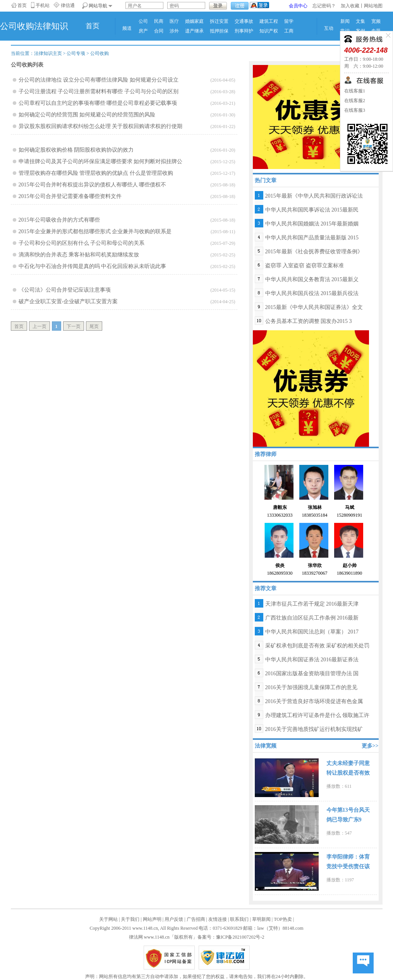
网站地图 (373, 6)
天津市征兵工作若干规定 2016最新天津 (312, 604)
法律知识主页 (48, 53)
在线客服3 (355, 110)
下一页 (74, 326)
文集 (360, 21)
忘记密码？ (324, 6)
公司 (143, 21)
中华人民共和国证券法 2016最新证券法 (312, 660)
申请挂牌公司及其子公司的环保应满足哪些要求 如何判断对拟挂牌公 (101, 161)
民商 (159, 21)
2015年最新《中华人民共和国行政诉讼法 (314, 196)
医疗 (174, 21)
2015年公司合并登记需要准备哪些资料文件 (70, 196)
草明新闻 (261, 919)
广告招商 (196, 919)
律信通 (68, 5)
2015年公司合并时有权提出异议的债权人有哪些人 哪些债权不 (93, 185)
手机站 (43, 5)
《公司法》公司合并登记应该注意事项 (65, 290)
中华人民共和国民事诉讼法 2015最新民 (312, 210)
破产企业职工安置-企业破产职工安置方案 (68, 301)
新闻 (345, 21)
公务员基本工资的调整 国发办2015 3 (309, 321)
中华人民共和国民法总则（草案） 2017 (312, 632)
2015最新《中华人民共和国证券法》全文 (314, 307)
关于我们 (130, 919)
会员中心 (298, 6)
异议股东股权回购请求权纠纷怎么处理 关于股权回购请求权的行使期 (101, 126)
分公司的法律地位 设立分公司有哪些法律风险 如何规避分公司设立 (99, 80)
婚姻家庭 (194, 21)
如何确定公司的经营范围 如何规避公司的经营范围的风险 (87, 115)
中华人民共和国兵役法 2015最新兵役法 (312, 293)
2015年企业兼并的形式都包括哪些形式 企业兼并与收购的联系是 (95, 231)
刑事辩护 (244, 31)
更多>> (370, 746)
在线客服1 (355, 91)
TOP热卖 (283, 919)
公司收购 (100, 53)
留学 (289, 21)
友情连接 (218, 919)
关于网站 (108, 919)
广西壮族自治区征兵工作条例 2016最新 (312, 618)
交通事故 (244, 21)
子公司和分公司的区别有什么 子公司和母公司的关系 (82, 243)
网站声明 (152, 919)
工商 (289, 31)
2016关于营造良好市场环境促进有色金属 (314, 701)
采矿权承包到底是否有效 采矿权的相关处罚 (317, 646)
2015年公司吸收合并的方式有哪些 (59, 220)
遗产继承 (194, 31)
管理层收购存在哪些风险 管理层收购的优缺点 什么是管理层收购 (96, 173)
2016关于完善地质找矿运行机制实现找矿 (314, 729)
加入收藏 (350, 6)
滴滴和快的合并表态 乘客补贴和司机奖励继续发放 (79, 255)
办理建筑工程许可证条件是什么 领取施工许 (317, 715)
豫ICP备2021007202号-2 (240, 937)
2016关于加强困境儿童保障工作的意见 (311, 687)
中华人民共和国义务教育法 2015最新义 (312, 279)
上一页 (39, 326)
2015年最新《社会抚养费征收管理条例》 (314, 252)
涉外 (174, 31)
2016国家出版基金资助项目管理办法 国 (312, 674)
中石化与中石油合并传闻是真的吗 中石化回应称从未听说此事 (93, 266)
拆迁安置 (219, 21)
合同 (159, 31)
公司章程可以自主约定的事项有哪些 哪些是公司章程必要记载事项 (98, 103)
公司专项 (76, 53)
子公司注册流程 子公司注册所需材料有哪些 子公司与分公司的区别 (99, 91)
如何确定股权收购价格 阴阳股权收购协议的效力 (76, 150)
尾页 (94, 326)
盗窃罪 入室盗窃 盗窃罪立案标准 (305, 265)
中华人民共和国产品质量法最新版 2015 (312, 238)
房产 (143, 31)
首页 (22, 5)
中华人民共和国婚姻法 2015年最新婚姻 (312, 224)
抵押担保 (219, 31)
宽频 (376, 21)
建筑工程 (269, 21)
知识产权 (269, 31)
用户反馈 (174, 919)
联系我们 (239, 919)
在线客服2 (355, 101)
